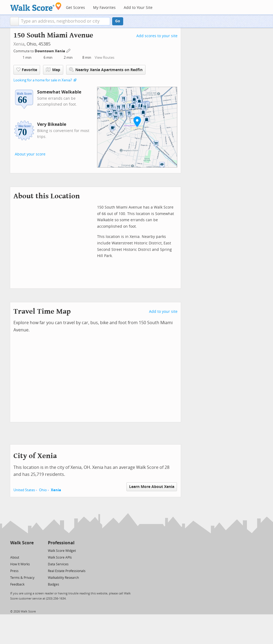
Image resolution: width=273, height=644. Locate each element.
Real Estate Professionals (67, 571)
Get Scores (75, 8)
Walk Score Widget (62, 551)
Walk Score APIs (60, 558)
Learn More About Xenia (152, 487)
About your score (30, 154)
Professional (61, 543)
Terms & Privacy (22, 578)
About (15, 558)
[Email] (30, 550)
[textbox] (64, 21)
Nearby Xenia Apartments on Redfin (106, 70)
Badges (54, 584)
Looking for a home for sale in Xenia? (43, 80)
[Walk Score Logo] (36, 7)
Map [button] (53, 70)
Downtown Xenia (50, 51)
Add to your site (163, 312)
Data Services (58, 564)
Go (118, 21)
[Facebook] (22, 550)
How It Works (20, 564)
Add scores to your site (157, 36)
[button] (14, 21)
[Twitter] (13, 550)
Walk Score (22, 543)
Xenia (19, 44)
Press (14, 571)
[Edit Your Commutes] (69, 50)
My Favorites (104, 8)
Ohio (43, 490)
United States (24, 490)
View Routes (104, 58)
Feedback (17, 584)
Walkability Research (63, 578)
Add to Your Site (138, 8)
